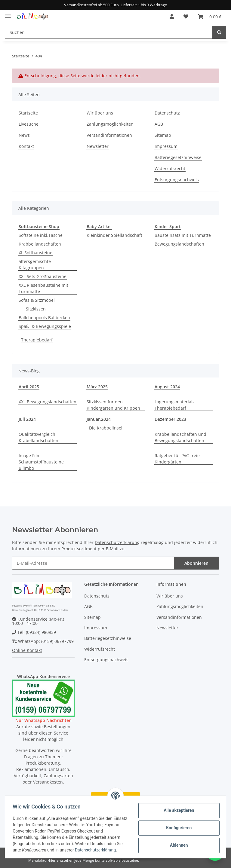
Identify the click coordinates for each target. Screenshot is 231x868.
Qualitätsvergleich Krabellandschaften (38, 437)
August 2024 (167, 387)
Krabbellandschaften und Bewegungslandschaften (180, 437)
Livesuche (29, 124)
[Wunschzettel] (186, 17)
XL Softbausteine (35, 253)
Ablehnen (177, 845)
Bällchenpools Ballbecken (44, 318)
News (24, 135)
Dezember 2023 (170, 419)
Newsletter (98, 146)
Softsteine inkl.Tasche (41, 235)
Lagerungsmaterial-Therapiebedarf (174, 405)
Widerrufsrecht (170, 168)
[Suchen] (109, 32)
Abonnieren (196, 563)
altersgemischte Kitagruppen (35, 264)
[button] (172, 17)
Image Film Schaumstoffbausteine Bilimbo (41, 462)
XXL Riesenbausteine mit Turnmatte (43, 288)
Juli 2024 (27, 419)
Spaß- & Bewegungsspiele (45, 326)
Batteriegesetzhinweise (178, 157)
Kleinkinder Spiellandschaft (114, 235)
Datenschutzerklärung (117, 542)
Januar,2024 (99, 419)
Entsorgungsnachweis (177, 180)
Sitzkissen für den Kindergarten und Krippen (113, 405)
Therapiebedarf (37, 340)
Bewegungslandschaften (179, 244)
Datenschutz (167, 113)
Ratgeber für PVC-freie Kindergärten (177, 459)
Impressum (166, 146)
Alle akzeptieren (177, 810)
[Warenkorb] (210, 17)
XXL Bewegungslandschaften (48, 402)
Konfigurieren (177, 828)
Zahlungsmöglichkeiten (110, 124)
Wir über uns (100, 113)
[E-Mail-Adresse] (93, 563)
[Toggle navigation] (8, 14)
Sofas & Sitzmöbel (37, 300)
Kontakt (26, 146)
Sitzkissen (36, 309)
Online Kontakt (27, 650)
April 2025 (29, 387)
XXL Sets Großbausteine (43, 276)
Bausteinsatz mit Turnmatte (183, 235)
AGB (159, 124)
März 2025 (97, 387)
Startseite (28, 113)
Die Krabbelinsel (106, 428)
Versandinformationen (109, 135)
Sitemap (163, 135)
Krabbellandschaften (40, 244)
